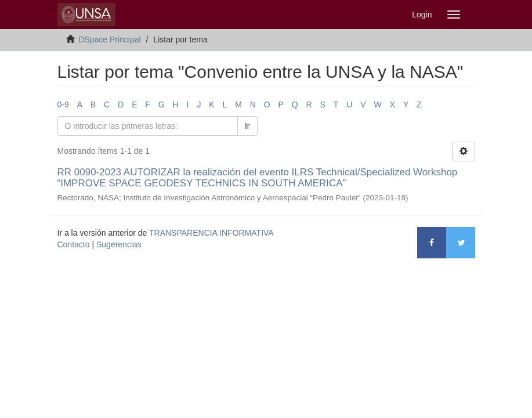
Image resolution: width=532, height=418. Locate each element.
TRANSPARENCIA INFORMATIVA (211, 233)
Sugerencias (119, 244)
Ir (247, 126)
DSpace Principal (109, 39)
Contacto (74, 244)
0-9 (63, 105)
